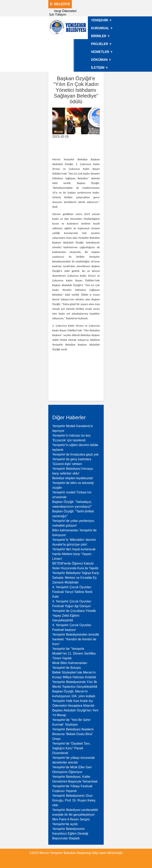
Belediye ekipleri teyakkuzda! (73, 478)
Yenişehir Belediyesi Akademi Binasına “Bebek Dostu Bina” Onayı (73, 734)
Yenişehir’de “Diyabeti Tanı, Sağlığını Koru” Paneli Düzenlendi (71, 748)
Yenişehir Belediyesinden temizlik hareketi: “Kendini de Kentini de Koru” (76, 639)
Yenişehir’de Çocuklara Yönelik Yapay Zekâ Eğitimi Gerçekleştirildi (74, 616)
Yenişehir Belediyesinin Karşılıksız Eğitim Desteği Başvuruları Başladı (70, 834)
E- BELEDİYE (60, 4)
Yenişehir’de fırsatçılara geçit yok (75, 454)
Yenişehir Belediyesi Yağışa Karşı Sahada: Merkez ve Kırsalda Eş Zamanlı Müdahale (76, 578)
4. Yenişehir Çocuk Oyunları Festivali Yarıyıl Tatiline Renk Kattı (72, 592)
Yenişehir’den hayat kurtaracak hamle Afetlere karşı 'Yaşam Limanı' (74, 554)
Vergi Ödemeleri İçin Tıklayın (63, 13)
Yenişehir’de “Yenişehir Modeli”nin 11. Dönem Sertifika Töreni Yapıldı (74, 653)
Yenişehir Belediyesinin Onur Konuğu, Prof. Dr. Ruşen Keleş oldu (74, 800)
